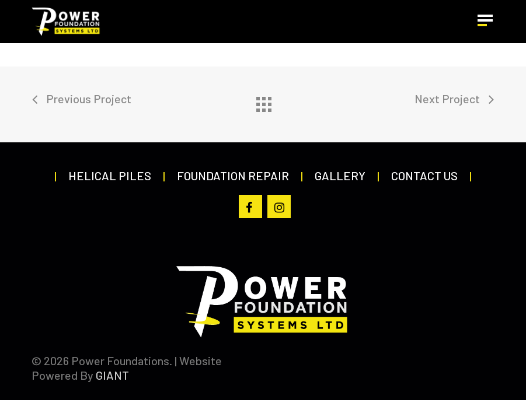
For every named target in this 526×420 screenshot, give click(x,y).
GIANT (112, 375)
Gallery (340, 176)
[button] (486, 22)
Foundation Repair (233, 176)
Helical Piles (110, 176)
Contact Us (424, 176)
